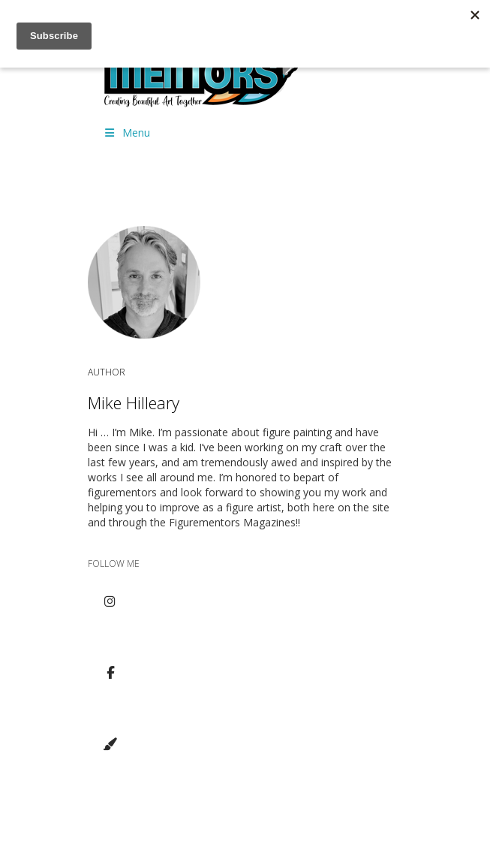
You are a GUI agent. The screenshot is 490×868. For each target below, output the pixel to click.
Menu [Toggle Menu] (127, 133)
